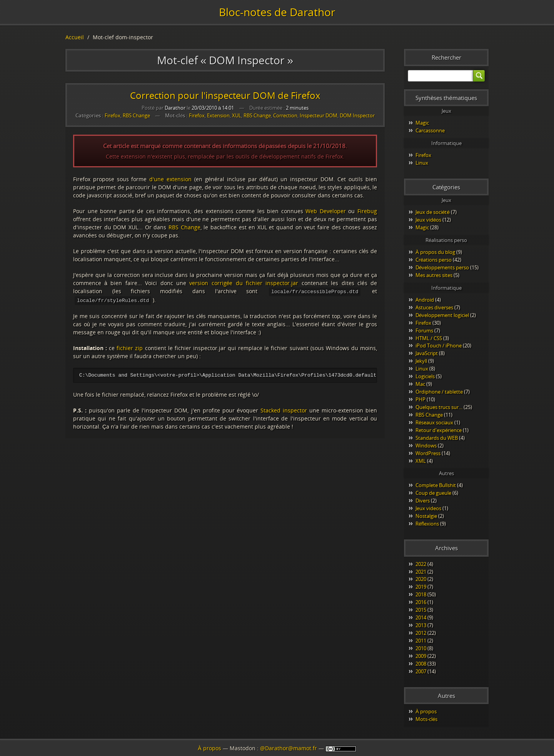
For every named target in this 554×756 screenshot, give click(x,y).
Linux (422, 163)
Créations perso (434, 260)
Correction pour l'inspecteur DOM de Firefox (225, 95)
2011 (421, 641)
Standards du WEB (437, 438)
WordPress (428, 453)
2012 (421, 633)
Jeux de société (433, 212)
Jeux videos (428, 508)
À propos (426, 711)
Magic (422, 123)
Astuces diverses (434, 307)
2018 (421, 594)
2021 (421, 572)
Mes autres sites (434, 275)
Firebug (367, 211)
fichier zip (130, 347)
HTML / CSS (429, 338)
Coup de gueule (433, 493)
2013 (421, 625)
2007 (421, 671)
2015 (421, 610)
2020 (421, 579)
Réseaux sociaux (434, 422)
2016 (421, 602)
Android (425, 300)
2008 (421, 664)
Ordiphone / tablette (439, 392)
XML (421, 461)
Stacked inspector (284, 410)
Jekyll (421, 361)
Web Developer (326, 211)
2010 (421, 648)
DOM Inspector (357, 116)
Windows (426, 446)
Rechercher (446, 57)
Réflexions (427, 524)
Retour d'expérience (439, 430)
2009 (421, 656)
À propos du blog (435, 252)
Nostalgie (426, 516)
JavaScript (427, 353)
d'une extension (170, 179)
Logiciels (425, 376)
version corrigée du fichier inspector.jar (244, 283)
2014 (421, 617)
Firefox (113, 115)
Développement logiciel (442, 315)
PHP (421, 399)
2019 (421, 587)
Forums (424, 330)
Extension (218, 116)
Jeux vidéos (428, 220)
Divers (423, 501)
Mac (420, 384)
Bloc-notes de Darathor (277, 12)
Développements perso (442, 267)
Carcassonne (430, 130)
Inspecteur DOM (319, 116)
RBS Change (136, 115)
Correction (285, 116)
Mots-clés (426, 719)
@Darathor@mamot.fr (289, 748)
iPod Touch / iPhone (439, 345)
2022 (421, 564)
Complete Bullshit (436, 485)
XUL (237, 116)
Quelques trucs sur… (439, 407)
